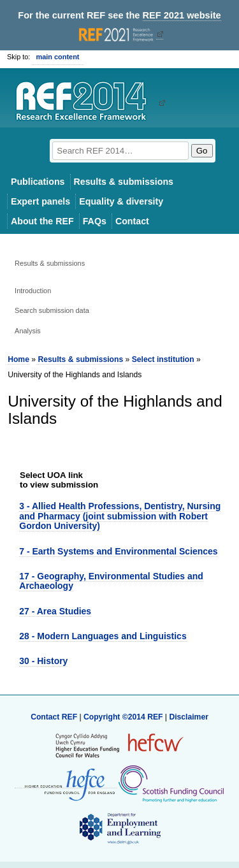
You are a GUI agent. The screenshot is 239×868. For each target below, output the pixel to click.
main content (57, 57)
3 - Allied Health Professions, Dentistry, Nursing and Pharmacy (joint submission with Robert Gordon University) (120, 516)
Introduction (33, 291)
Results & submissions (124, 182)
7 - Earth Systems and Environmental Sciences (118, 551)
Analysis (28, 331)
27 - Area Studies (55, 611)
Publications (38, 182)
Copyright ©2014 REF (124, 717)
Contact (132, 221)
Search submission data (52, 310)
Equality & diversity (121, 201)
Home (18, 359)
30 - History (43, 661)
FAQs (95, 221)
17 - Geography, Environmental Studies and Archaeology (111, 581)
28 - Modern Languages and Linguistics (103, 636)
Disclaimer (189, 717)
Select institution (163, 359)
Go (202, 151)
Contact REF (54, 717)
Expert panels (40, 201)
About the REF (42, 221)
